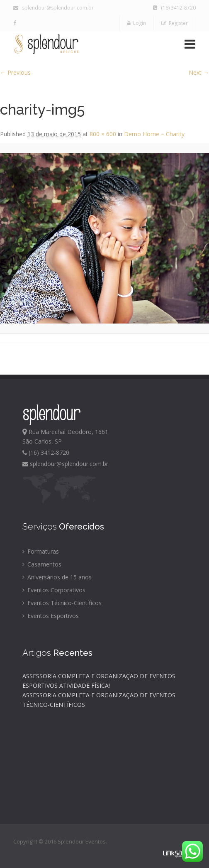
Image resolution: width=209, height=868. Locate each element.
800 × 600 (103, 134)
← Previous (15, 72)
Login (137, 23)
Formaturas (41, 551)
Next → (199, 72)
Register (175, 23)
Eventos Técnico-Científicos (62, 603)
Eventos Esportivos (51, 616)
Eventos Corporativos (54, 590)
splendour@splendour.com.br (53, 8)
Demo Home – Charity (154, 134)
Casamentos (42, 564)
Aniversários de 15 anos (57, 577)
